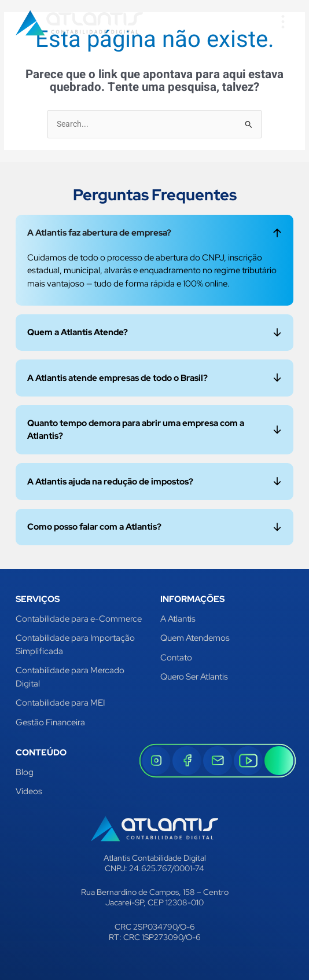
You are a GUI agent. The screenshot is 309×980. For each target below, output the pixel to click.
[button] (283, 23)
